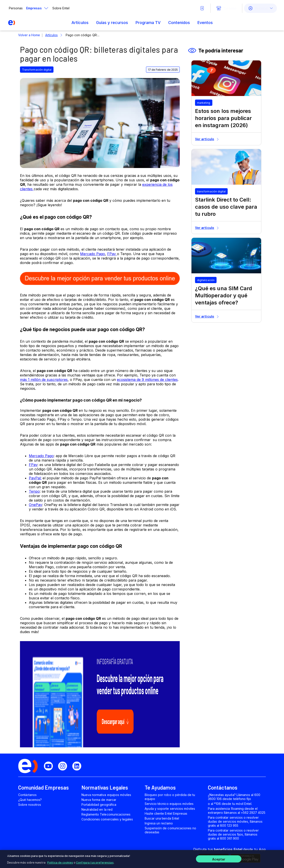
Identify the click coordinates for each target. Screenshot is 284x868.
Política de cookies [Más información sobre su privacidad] (60, 861)
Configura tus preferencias (95, 861)
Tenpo (34, 491)
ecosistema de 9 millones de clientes (147, 380)
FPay (112, 254)
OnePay (35, 505)
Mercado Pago (93, 254)
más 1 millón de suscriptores (44, 380)
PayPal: (35, 478)
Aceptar (219, 859)
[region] (142, 858)
